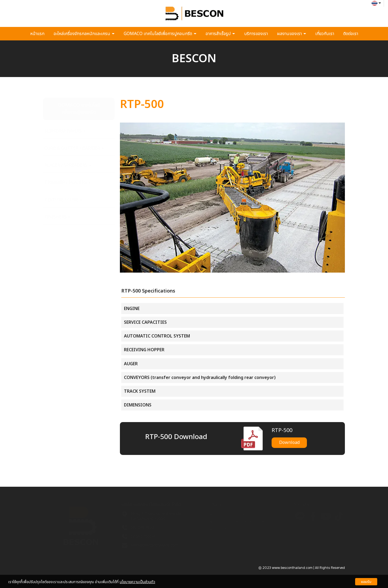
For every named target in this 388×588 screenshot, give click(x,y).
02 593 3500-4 (143, 536)
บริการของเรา (256, 34)
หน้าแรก (37, 34)
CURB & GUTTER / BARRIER (74, 148)
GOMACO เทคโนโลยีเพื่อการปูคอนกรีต (160, 34)
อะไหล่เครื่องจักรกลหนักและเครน (84, 34)
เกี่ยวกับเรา (325, 34)
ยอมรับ (366, 582)
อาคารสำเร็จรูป (220, 34)
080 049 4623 (142, 528)
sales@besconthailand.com (154, 545)
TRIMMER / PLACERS (67, 183)
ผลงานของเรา (292, 34)
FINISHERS (57, 217)
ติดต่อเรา (351, 34)
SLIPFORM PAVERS (65, 131)
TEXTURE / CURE (63, 200)
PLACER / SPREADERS (68, 165)
